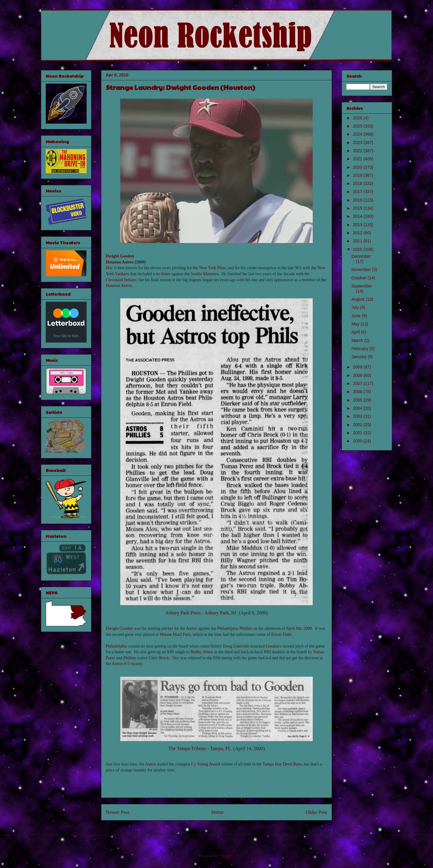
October (360, 278)
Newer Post (118, 812)
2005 (358, 400)
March (358, 340)
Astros (192, 628)
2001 (358, 433)
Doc (109, 268)
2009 (358, 367)
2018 (358, 183)
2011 (358, 241)
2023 (358, 143)
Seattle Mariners (204, 274)
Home (218, 812)
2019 (358, 175)
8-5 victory (133, 664)
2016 (358, 200)
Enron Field (281, 634)
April (356, 332)
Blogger (226, 856)
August (359, 299)
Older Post (316, 812)
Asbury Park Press (183, 613)
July (356, 307)
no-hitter (163, 274)
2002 (358, 425)
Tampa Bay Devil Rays (282, 764)
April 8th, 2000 (299, 628)
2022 (358, 151)
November (362, 269)
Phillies (130, 658)
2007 (358, 383)
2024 (358, 134)
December (361, 256)
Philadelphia (116, 646)
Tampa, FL (220, 748)
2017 (358, 192)
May (356, 324)
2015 (358, 208)
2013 (358, 225)
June (357, 316)
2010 (358, 249)
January (360, 357)
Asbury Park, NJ (220, 613)
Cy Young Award (206, 764)
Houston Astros (120, 262)
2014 (358, 216)
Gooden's (274, 646)
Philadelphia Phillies (235, 628)
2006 (358, 392)
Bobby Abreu (202, 652)
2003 (358, 416)
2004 (358, 408)
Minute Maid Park (175, 634)
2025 (358, 126)
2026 (358, 118)
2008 (358, 375)
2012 (358, 233)
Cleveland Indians (121, 280)
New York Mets (212, 268)
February (361, 349)
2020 (358, 167)
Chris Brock (159, 658)
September (362, 286)
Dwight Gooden (120, 256)
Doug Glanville (236, 646)
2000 (358, 441)
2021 (358, 159)
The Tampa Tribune (187, 748)
